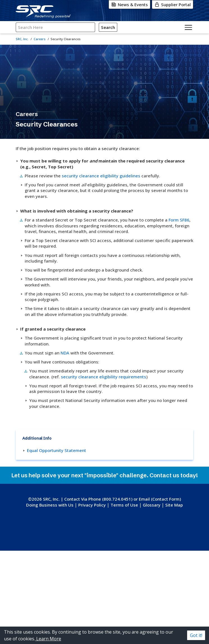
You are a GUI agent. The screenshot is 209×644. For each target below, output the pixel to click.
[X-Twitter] (87, 614)
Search (107, 27)
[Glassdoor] (108, 626)
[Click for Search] (117, 27)
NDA (97, 393)
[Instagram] (98, 614)
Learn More (48, 639)
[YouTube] (96, 626)
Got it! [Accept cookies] (196, 635)
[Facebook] (109, 614)
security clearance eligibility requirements (104, 425)
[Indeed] (116, 626)
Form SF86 (108, 228)
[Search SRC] (55, 27)
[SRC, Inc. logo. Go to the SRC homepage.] (105, 583)
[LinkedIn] (121, 614)
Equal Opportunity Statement (102, 524)
